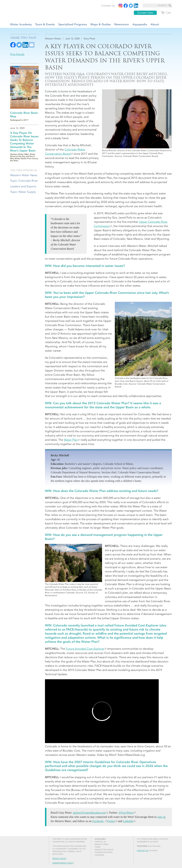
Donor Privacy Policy (63, 863)
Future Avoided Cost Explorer (85, 649)
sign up (161, 817)
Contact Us (143, 851)
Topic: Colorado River (24, 181)
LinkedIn (128, 821)
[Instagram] (121, 6)
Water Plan (71, 440)
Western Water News (24, 175)
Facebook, (98, 821)
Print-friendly (17, 54)
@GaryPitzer (126, 813)
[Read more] (136, 6)
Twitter (111, 821)
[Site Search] (170, 5)
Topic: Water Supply (23, 192)
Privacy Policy (59, 859)
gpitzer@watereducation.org (89, 813)
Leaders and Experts (23, 186)
